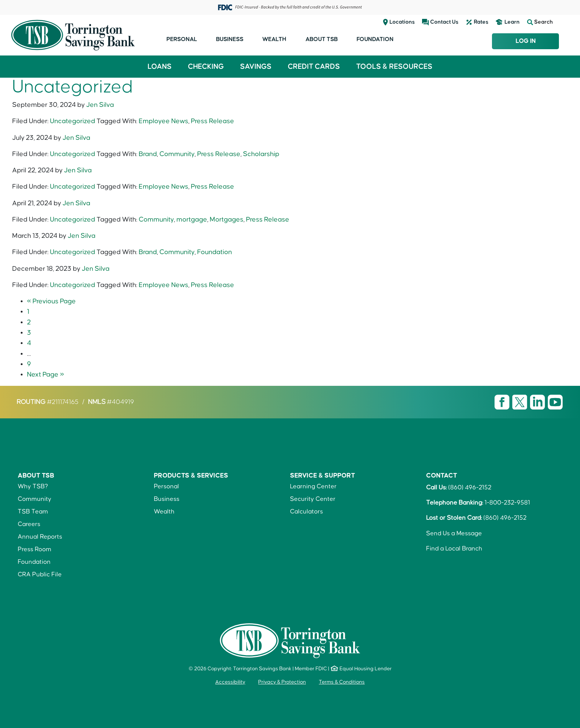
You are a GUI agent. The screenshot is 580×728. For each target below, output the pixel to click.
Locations (402, 22)
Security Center (313, 499)
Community (177, 154)
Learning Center (313, 486)
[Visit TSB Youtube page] (555, 402)
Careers (29, 524)
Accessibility (230, 682)
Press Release (213, 121)
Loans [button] (160, 67)
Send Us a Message (454, 533)
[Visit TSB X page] (520, 402)
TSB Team (33, 512)
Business (230, 39)
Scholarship (261, 154)
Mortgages (227, 220)
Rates (481, 22)
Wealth (274, 39)
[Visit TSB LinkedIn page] (538, 402)
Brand (148, 154)
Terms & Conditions (342, 682)
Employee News (163, 121)
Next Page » (45, 375)
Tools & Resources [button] (394, 67)
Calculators (306, 512)
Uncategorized (72, 121)
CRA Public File (40, 574)
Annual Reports (40, 537)
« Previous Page (51, 301)
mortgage (192, 220)
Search (540, 22)
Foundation (375, 39)
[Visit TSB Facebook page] (503, 402)
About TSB (322, 39)
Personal (182, 39)
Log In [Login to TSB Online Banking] (526, 41)
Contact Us (444, 22)
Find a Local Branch (454, 549)
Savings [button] (256, 67)
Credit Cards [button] (314, 67)
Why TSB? (33, 486)
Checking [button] (206, 67)
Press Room (35, 549)
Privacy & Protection (282, 682)
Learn (512, 22)
